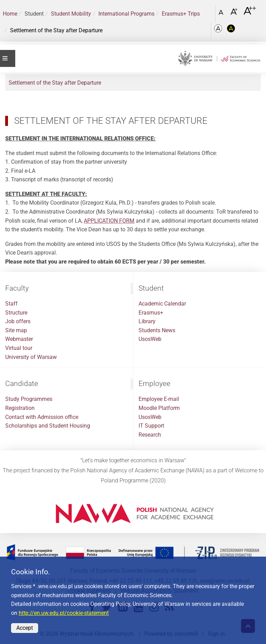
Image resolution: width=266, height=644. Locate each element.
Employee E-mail (159, 399)
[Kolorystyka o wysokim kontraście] (231, 31)
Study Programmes (29, 399)
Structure (16, 313)
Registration (20, 408)
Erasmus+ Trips (181, 14)
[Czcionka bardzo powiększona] (250, 14)
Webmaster (19, 339)
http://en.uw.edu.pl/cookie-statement (64, 613)
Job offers (18, 321)
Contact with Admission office (42, 417)
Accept (25, 628)
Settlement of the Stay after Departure (55, 83)
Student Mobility (71, 14)
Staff (11, 304)
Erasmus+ (151, 313)
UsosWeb (150, 339)
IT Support (151, 426)
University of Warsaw (31, 357)
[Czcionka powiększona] (235, 14)
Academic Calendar (162, 304)
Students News (157, 330)
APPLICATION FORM (109, 221)
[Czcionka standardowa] (222, 14)
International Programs (126, 14)
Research (150, 435)
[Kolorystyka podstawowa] (219, 31)
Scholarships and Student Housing (48, 426)
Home (10, 14)
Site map (16, 330)
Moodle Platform (159, 408)
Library (147, 321)
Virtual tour (19, 348)
